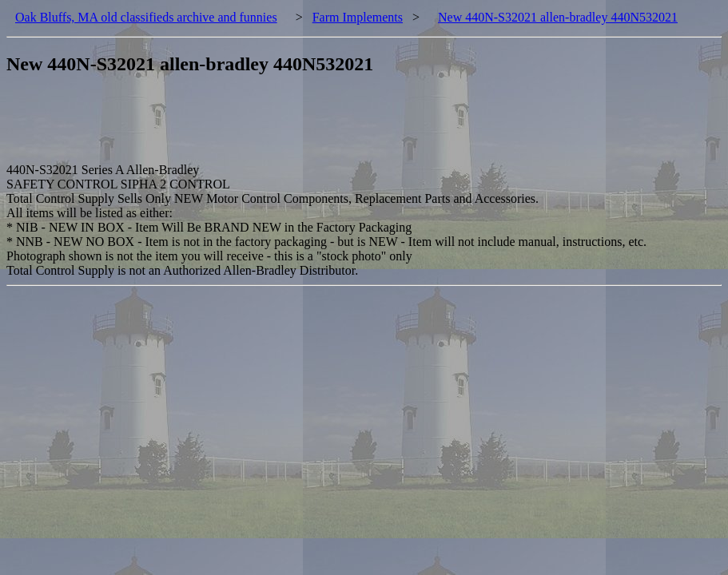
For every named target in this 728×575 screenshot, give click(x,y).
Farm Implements (358, 17)
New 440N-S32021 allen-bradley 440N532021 (558, 17)
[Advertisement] (297, 127)
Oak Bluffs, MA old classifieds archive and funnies (146, 17)
